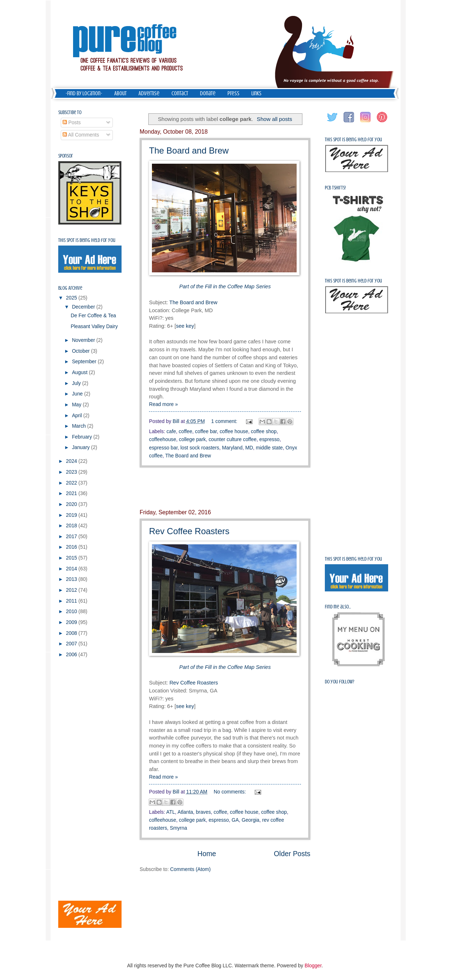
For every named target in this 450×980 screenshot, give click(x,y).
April (78, 416)
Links (256, 93)
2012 (72, 590)
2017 (72, 537)
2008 (72, 633)
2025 (72, 298)
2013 (72, 579)
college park (192, 439)
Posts (72, 123)
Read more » (164, 404)
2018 (72, 526)
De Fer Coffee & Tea (93, 316)
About (120, 93)
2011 (72, 601)
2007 (72, 644)
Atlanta (185, 812)
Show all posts (275, 119)
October (82, 351)
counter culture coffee (233, 439)
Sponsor (66, 156)
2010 (72, 612)
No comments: (231, 792)
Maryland (232, 448)
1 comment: (225, 421)
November (84, 340)
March (80, 426)
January (82, 447)
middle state (269, 448)
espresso (269, 439)
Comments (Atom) (190, 869)
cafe (171, 432)
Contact (180, 93)
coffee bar (206, 432)
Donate (208, 93)
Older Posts (292, 854)
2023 (72, 472)
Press (234, 93)
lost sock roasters (200, 448)
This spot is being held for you (87, 240)
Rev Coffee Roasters (189, 531)
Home (207, 854)
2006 (72, 655)
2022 (72, 483)
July (77, 383)
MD (249, 448)
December (84, 307)
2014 (72, 569)
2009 (72, 622)
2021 (72, 493)
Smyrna (179, 828)
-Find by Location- (84, 93)
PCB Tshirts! (335, 188)
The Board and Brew (189, 150)
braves (203, 812)
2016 (72, 547)
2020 (72, 504)
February (83, 437)
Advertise (149, 93)
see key (185, 326)
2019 (72, 515)
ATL (171, 812)
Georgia (251, 820)
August (80, 372)
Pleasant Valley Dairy (94, 326)
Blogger (313, 966)
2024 (72, 461)
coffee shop (264, 432)
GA (235, 820)
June (78, 394)
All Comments (81, 135)
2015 (72, 558)
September (85, 362)
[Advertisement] (225, 488)
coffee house (234, 432)
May (77, 405)
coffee (185, 432)
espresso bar (163, 448)
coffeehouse (163, 439)
